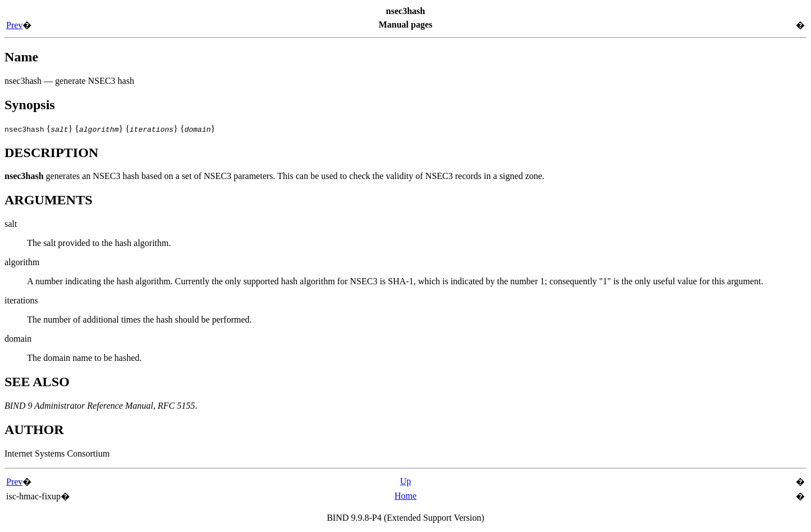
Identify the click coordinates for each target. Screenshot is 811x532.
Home (405, 496)
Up (405, 481)
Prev (14, 25)
